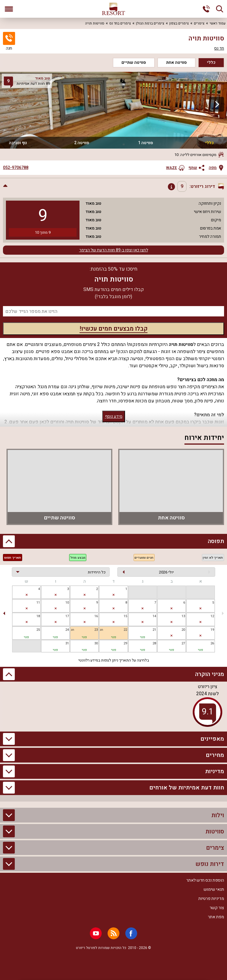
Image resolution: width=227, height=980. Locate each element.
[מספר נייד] (113, 311)
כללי (211, 62)
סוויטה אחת (176, 62)
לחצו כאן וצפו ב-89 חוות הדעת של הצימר (114, 250)
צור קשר (217, 908)
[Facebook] (131, 933)
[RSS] (113, 933)
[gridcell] (113, 592)
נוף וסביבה (18, 143)
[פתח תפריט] (9, 9)
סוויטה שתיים (134, 62)
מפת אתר (216, 917)
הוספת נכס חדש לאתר (205, 880)
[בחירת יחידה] (61, 572)
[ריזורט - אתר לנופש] (113, 9)
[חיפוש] (220, 9)
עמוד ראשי (218, 23)
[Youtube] (96, 933)
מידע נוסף (114, 416)
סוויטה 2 (82, 143)
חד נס (219, 48)
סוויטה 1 (146, 143)
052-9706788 (16, 168)
